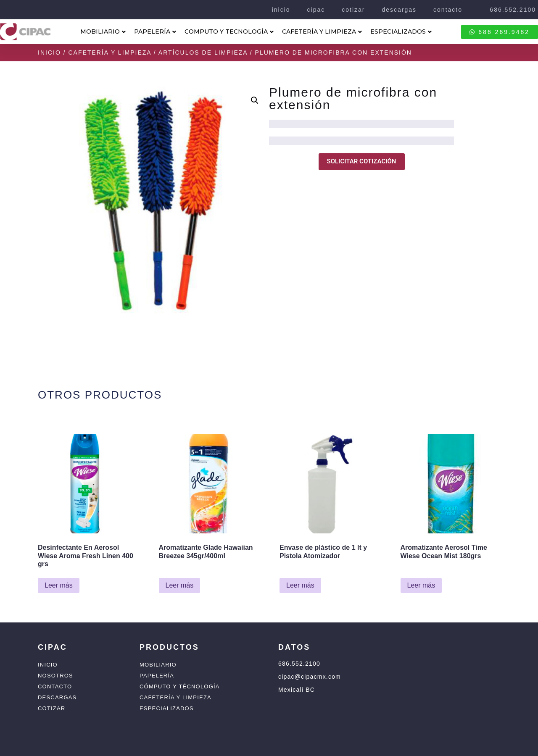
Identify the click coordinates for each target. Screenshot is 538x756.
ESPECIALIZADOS (401, 31)
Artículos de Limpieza (203, 52)
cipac (316, 10)
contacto (448, 10)
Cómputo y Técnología (180, 686)
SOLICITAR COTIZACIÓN (362, 161)
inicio (281, 10)
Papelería (157, 676)
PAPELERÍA (155, 31)
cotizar (353, 10)
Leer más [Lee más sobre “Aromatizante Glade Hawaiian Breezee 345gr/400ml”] (180, 585)
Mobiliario (158, 665)
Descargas (57, 697)
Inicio (49, 52)
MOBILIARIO (103, 31)
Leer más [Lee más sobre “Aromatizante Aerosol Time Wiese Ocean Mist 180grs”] (421, 585)
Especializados (167, 708)
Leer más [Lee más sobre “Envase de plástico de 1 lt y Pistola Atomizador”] (300, 585)
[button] (255, 100)
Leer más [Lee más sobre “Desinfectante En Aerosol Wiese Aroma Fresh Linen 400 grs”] (59, 585)
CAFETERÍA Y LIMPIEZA (322, 31)
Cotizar (51, 708)
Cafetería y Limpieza (109, 52)
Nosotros (55, 676)
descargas (399, 10)
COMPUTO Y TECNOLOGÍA (229, 31)
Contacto (55, 686)
